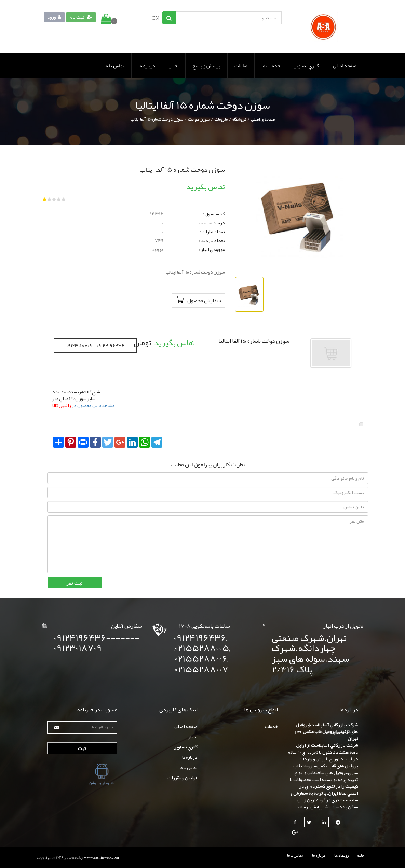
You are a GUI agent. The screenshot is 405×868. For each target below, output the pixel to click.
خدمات (271, 726)
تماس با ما (114, 66)
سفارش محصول (198, 300)
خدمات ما (271, 66)
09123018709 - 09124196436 (95, 346)
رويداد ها (341, 855)
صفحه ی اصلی (263, 119)
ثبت (82, 748)
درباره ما (147, 66)
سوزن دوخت (199, 119)
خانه (361, 855)
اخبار (174, 66)
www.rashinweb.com (102, 857)
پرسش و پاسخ (206, 66)
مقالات (241, 66)
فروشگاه (239, 119)
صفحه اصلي (345, 66)
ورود (54, 17)
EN (156, 18)
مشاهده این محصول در (84, 405)
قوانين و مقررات (183, 778)
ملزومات (221, 119)
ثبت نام (81, 17)
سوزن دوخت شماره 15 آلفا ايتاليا (157, 119)
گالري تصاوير (307, 66)
